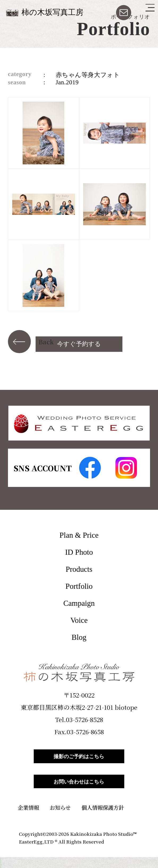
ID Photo (79, 552)
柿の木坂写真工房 (52, 12)
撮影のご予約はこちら (79, 759)
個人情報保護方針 (103, 818)
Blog (79, 637)
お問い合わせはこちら (79, 789)
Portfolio (79, 586)
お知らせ (60, 818)
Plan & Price (79, 535)
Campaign (79, 603)
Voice (79, 620)
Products (79, 569)
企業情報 (28, 818)
